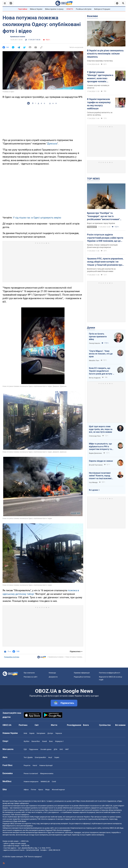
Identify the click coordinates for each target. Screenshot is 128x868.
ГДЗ (25, 749)
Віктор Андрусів (95, 378)
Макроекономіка (47, 773)
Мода (47, 790)
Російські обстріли (84, 9)
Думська (52, 144)
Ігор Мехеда (93, 482)
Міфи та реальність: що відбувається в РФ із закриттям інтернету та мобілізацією (100, 447)
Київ (25, 733)
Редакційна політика (12, 657)
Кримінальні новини (18, 37)
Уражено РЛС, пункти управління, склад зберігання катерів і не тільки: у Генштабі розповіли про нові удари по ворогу (105, 262)
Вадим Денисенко (95, 453)
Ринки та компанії (31, 773)
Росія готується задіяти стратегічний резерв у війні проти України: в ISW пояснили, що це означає (105, 238)
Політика (23, 725)
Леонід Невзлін (95, 343)
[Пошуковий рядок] (123, 3)
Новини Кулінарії (46, 765)
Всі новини (120, 725)
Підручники (34, 749)
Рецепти (27, 765)
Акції (50, 757)
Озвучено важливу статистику (100, 61)
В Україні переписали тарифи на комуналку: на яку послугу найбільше (99, 104)
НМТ (67, 749)
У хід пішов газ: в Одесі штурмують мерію (37, 218)
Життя (54, 725)
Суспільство (105, 725)
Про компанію (29, 673)
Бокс (51, 741)
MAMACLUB (45, 782)
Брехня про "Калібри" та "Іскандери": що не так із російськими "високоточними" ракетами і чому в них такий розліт (106, 216)
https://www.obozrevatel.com (87, 801)
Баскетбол (36, 741)
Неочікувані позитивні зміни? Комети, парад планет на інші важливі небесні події (100, 476)
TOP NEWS (93, 179)
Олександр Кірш (95, 436)
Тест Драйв (28, 757)
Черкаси (59, 733)
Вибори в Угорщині (102, 9)
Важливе (92, 16)
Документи (53, 677)
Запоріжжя (41, 733)
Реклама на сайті (30, 677)
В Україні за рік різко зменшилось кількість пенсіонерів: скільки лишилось (105, 54)
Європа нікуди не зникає (101, 461)
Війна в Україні (36, 9)
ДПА (55, 749)
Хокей (44, 741)
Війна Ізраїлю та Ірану (54, 9)
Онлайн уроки (46, 749)
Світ (37, 725)
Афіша (26, 790)
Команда (52, 673)
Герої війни (23, 9)
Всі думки (94, 490)
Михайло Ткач (94, 361)
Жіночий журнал (58, 790)
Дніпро (50, 733)
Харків (32, 733)
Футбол (26, 741)
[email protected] (33, 850)
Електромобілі (40, 757)
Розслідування (74, 725)
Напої (35, 765)
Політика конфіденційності (110, 673)
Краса (41, 790)
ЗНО (61, 749)
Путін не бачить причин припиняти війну (98, 337)
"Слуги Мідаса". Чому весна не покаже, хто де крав (101, 354)
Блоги (86, 725)
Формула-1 (59, 741)
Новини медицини (31, 782)
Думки (91, 328)
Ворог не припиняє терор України (101, 223)
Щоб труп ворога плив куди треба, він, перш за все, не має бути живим (101, 429)
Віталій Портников (96, 465)
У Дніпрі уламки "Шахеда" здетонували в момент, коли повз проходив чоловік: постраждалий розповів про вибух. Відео (100, 77)
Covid (54, 782)
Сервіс (57, 757)
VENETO (70, 9)
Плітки (33, 790)
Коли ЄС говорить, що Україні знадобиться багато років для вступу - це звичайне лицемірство (101, 371)
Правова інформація (82, 673)
